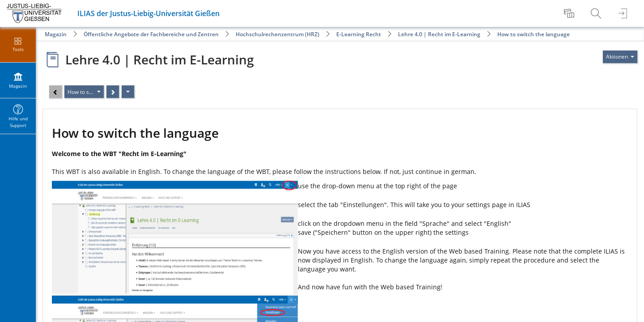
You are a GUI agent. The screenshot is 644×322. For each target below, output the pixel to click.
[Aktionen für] (620, 57)
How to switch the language (534, 34)
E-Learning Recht (359, 34)
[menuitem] (570, 13)
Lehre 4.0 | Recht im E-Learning (439, 34)
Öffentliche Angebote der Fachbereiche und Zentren (151, 34)
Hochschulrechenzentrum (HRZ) (278, 34)
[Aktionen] (128, 92)
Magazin (56, 34)
